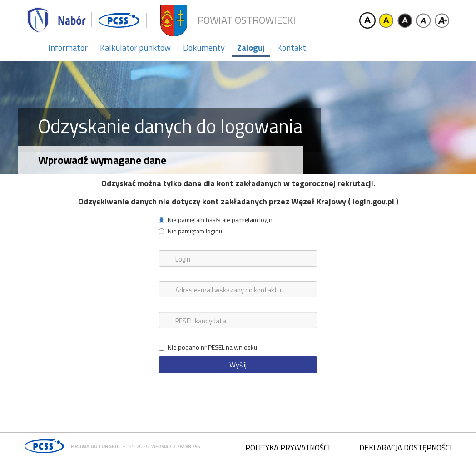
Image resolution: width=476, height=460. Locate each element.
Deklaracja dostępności (405, 448)
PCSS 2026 (136, 446)
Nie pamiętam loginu (190, 231)
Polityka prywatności (288, 448)
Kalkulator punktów (135, 48)
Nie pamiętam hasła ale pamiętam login (216, 220)
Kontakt (292, 48)
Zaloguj (251, 48)
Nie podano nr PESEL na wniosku (208, 347)
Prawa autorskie (95, 446)
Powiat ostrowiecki (247, 20)
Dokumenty (204, 48)
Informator (68, 48)
